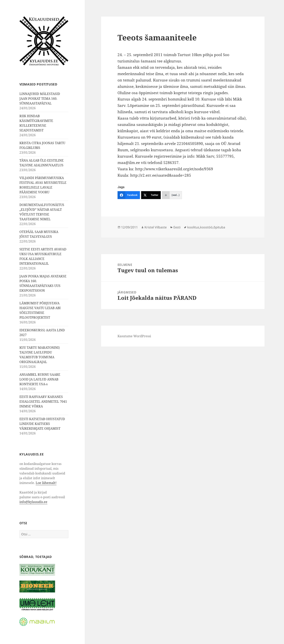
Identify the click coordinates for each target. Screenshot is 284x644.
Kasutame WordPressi (134, 336)
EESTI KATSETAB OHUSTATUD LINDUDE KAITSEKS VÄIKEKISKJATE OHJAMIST (42, 424)
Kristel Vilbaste (156, 227)
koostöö (206, 227)
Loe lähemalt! (46, 483)
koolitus (193, 227)
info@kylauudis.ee (33, 502)
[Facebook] (129, 195)
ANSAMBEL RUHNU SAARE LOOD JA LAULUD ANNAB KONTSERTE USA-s (40, 379)
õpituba (219, 227)
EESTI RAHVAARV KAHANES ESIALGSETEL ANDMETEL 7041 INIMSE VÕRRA (43, 402)
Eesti (177, 227)
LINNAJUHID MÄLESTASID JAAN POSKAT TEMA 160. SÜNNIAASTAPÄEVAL (40, 99)
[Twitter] (151, 195)
